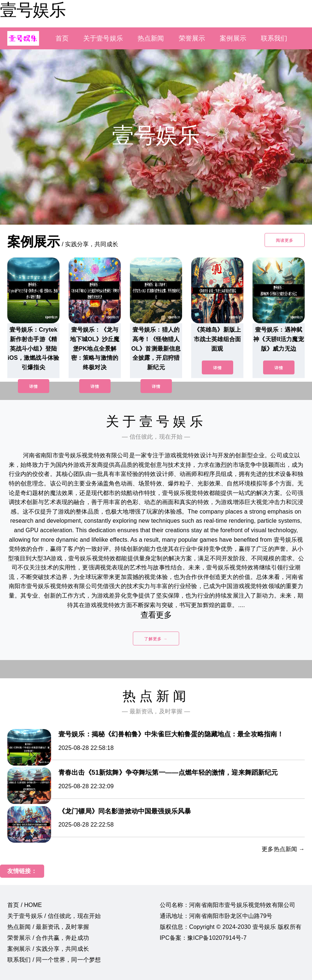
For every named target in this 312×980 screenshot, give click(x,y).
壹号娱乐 (33, 10)
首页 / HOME (25, 905)
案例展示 (233, 38)
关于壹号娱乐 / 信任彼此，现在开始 (54, 916)
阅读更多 (285, 240)
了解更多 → (156, 639)
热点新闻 (151, 38)
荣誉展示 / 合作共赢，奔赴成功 (48, 938)
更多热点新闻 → (283, 849)
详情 (34, 386)
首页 (62, 38)
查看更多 (156, 615)
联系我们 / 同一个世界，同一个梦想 (54, 960)
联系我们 (274, 38)
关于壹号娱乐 (103, 38)
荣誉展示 (192, 38)
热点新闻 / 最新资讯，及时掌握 (48, 927)
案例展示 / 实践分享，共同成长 (48, 949)
